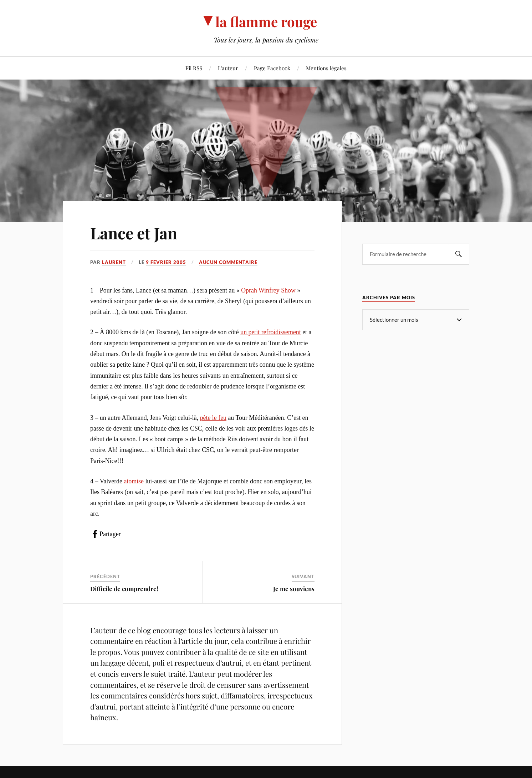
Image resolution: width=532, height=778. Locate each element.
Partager (110, 534)
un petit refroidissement (270, 332)
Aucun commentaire (228, 262)
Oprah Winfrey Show (268, 290)
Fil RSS (194, 68)
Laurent (114, 262)
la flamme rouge (266, 22)
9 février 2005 (166, 262)
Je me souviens (294, 589)
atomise (134, 481)
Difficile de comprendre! (124, 589)
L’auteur (228, 68)
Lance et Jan (134, 233)
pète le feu (213, 418)
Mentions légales (326, 68)
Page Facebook (272, 68)
